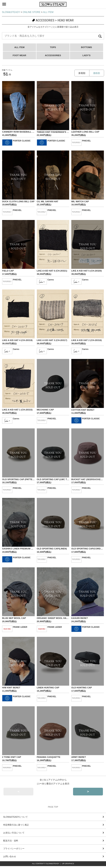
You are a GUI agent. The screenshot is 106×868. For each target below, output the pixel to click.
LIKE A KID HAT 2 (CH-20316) (87, 340)
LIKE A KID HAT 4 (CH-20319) (17, 340)
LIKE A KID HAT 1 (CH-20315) (17, 410)
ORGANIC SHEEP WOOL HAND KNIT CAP (59, 618)
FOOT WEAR (19, 55)
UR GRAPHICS (68, 864)
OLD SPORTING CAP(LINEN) (52, 549)
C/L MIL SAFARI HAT (48, 201)
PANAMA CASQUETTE (49, 757)
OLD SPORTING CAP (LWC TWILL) (55, 479)
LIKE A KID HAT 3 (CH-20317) (52, 340)
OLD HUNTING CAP (82, 688)
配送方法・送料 (11, 841)
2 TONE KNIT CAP (12, 757)
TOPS (53, 47)
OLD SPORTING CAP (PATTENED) (20, 479)
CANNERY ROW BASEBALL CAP (19, 132)
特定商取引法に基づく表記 (16, 825)
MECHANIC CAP (45, 410)
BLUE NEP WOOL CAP (14, 618)
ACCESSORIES (53, 55)
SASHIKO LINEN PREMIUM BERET (20, 549)
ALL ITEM (48, 12)
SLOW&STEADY (11, 12)
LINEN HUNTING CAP (48, 688)
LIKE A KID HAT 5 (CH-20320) (87, 271)
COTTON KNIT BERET (83, 410)
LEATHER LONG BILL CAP (85, 132)
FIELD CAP (8, 271)
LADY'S (86, 55)
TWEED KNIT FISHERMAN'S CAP (54, 132)
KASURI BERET (80, 618)
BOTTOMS (86, 47)
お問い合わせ (10, 856)
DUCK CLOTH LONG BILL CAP (18, 201)
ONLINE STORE (32, 12)
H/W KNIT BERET (11, 688)
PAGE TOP (53, 807)
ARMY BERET (79, 757)
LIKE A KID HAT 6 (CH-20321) (52, 271)
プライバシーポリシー (14, 849)
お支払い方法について (14, 833)
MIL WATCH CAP (80, 201)
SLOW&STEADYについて (16, 817)
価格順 (97, 73)
